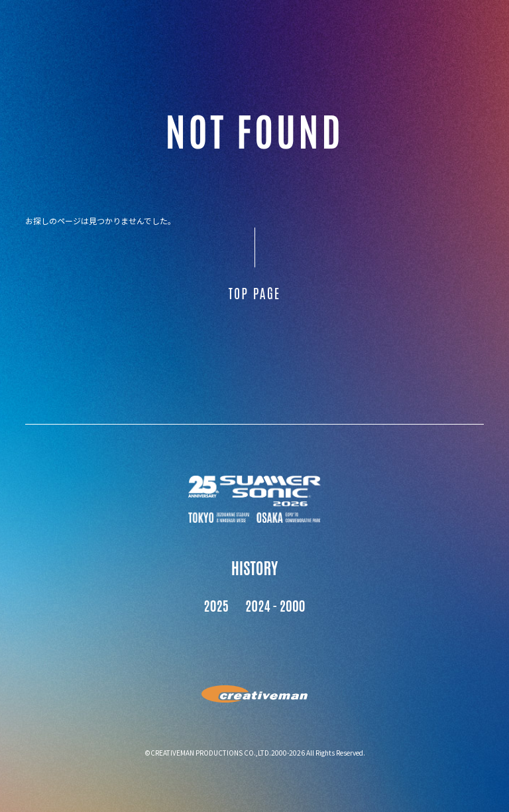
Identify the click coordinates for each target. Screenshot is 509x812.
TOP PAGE (254, 293)
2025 (216, 605)
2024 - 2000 (275, 605)
